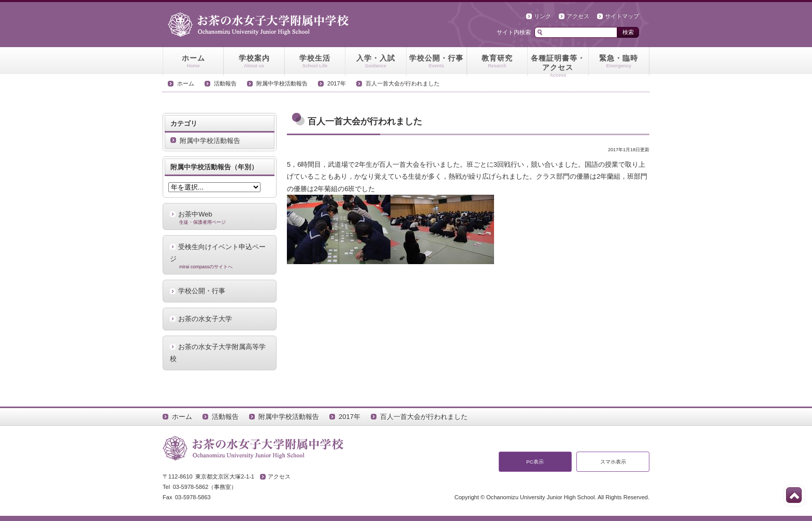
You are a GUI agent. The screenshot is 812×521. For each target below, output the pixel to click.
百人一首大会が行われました (403, 83)
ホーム (193, 62)
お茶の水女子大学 (205, 319)
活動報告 (225, 83)
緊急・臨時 (619, 62)
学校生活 (315, 62)
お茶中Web (220, 218)
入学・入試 (375, 62)
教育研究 (497, 62)
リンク (542, 16)
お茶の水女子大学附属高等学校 (218, 353)
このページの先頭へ (794, 495)
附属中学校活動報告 (282, 83)
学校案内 (254, 62)
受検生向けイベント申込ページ (220, 256)
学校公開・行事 (437, 62)
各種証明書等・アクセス (558, 65)
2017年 (337, 83)
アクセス (578, 16)
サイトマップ (622, 16)
